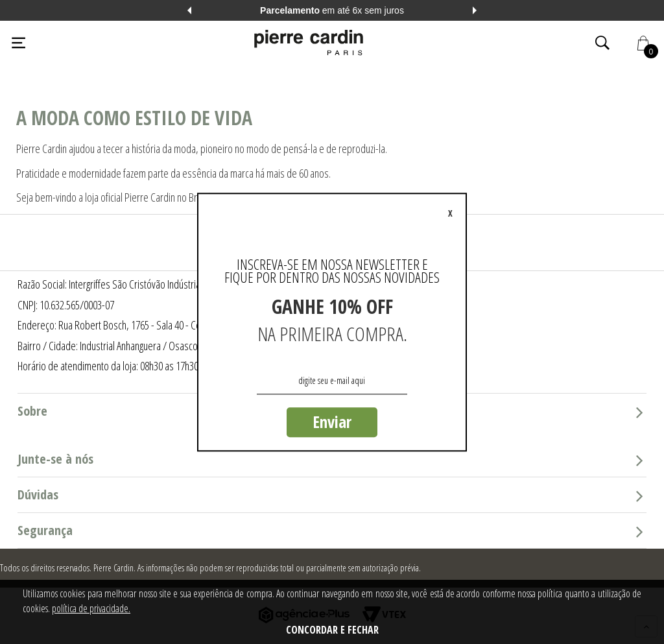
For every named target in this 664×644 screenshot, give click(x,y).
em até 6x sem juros (332, 10)
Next (475, 10)
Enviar (332, 422)
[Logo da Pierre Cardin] (309, 43)
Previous (189, 10)
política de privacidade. (91, 608)
